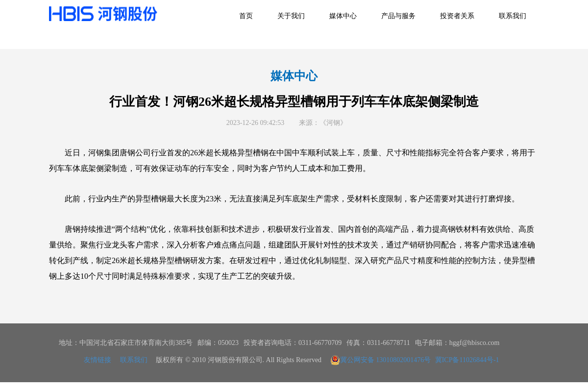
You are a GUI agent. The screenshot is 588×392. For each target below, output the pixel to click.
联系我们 (513, 16)
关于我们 (291, 16)
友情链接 (98, 360)
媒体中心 (343, 16)
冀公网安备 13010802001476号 (381, 360)
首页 (246, 16)
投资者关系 (457, 16)
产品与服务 (398, 16)
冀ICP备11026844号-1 (467, 360)
